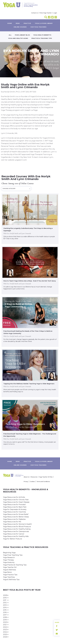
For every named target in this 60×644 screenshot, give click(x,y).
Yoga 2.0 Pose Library (44, 23)
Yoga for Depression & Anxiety (15, 509)
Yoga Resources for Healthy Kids (16, 536)
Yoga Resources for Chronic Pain (16, 500)
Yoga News (7, 572)
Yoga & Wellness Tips (11, 580)
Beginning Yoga (9, 553)
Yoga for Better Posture (13, 539)
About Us (26, 477)
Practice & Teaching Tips (42, 38)
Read (18, 23)
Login (55, 13)
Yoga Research (9, 558)
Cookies (32, 482)
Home (10, 23)
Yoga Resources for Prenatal (14, 505)
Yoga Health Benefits (42, 35)
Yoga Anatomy (9, 562)
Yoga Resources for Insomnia (14, 512)
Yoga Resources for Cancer (14, 534)
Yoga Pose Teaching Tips (13, 555)
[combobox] (16, 189)
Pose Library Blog (22, 35)
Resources (34, 477)
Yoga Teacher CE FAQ (46, 477)
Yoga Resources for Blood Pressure (17, 527)
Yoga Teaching (9, 577)
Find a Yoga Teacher (46, 13)
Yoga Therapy (8, 560)
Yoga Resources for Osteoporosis (16, 531)
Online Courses (20, 27)
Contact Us (34, 13)
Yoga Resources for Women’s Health (17, 524)
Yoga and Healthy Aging (18, 38)
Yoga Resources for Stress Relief (16, 514)
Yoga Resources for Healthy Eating (17, 529)
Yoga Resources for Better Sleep (16, 517)
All (10, 35)
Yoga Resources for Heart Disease (16, 502)
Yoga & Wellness (9, 570)
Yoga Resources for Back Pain (15, 507)
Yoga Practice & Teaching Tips (15, 565)
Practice (27, 23)
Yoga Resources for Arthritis (14, 497)
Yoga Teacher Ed (10, 567)
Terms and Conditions (43, 482)
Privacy (26, 482)
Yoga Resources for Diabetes (14, 519)
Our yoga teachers (38, 27)
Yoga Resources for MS (12, 522)
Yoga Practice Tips (10, 575)
